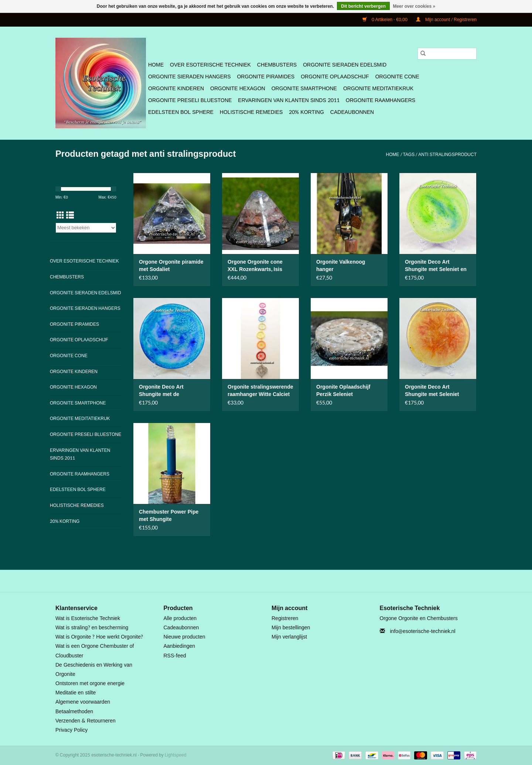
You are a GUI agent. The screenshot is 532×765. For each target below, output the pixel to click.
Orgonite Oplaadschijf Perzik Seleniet (343, 391)
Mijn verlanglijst (289, 637)
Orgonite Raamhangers (381, 100)
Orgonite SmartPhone (304, 89)
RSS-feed (175, 656)
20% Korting (306, 112)
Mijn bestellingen (291, 628)
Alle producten (180, 618)
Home (156, 65)
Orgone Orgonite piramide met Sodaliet (171, 266)
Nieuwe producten (185, 637)
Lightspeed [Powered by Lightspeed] (176, 755)
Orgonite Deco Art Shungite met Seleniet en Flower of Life (436, 266)
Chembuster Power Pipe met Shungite (169, 516)
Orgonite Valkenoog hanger (341, 266)
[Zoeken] (447, 54)
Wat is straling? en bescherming (92, 628)
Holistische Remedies (251, 112)
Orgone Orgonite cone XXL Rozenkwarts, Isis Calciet (255, 266)
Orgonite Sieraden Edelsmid (345, 65)
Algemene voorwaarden (83, 702)
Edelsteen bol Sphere (181, 112)
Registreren (285, 618)
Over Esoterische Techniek (210, 65)
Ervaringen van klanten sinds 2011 (289, 100)
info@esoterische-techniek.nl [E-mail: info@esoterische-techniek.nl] (423, 631)
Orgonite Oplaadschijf (335, 77)
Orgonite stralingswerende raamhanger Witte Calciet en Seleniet (260, 391)
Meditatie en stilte (76, 693)
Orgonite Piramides (266, 77)
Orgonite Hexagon (238, 89)
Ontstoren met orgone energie (90, 683)
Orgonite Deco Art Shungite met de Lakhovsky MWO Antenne (171, 391)
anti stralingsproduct (447, 155)
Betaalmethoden (74, 712)
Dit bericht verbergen (363, 6)
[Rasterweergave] (60, 216)
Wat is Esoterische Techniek (88, 618)
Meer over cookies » (414, 6)
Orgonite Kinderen (176, 89)
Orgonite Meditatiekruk (378, 89)
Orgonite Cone (397, 77)
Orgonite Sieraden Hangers (189, 77)
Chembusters (277, 65)
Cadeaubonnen (352, 112)
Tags (409, 155)
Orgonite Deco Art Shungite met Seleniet (432, 391)
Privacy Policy (71, 730)
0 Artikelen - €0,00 (386, 20)
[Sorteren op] (86, 228)
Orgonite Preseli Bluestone (190, 100)
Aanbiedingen (180, 646)
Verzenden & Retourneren (86, 721)
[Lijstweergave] (70, 216)
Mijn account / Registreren (446, 20)
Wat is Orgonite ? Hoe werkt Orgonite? (99, 637)
